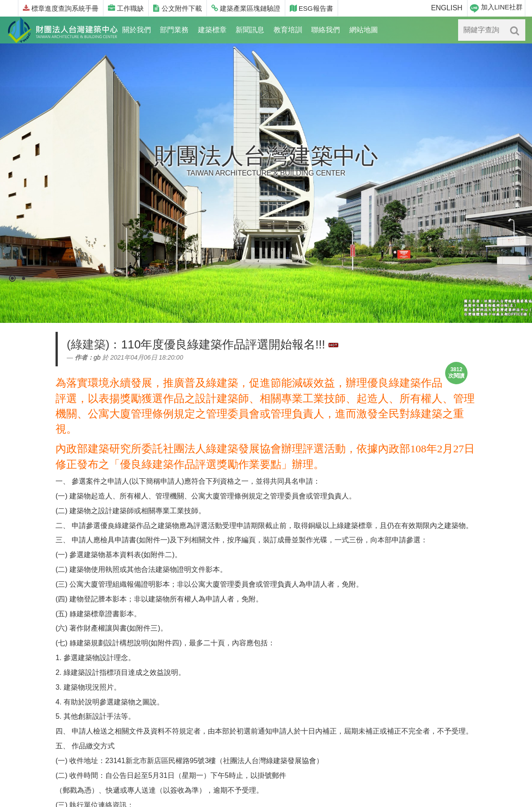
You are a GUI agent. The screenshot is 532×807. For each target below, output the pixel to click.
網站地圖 (364, 30)
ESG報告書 (311, 8)
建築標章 (212, 30)
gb (97, 357)
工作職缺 (126, 8)
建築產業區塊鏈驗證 (246, 8)
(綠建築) (88, 344)
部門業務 (174, 30)
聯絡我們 (326, 30)
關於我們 (137, 30)
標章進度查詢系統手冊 (61, 8)
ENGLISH (446, 8)
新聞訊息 (250, 30)
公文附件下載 (177, 8)
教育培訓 (288, 30)
